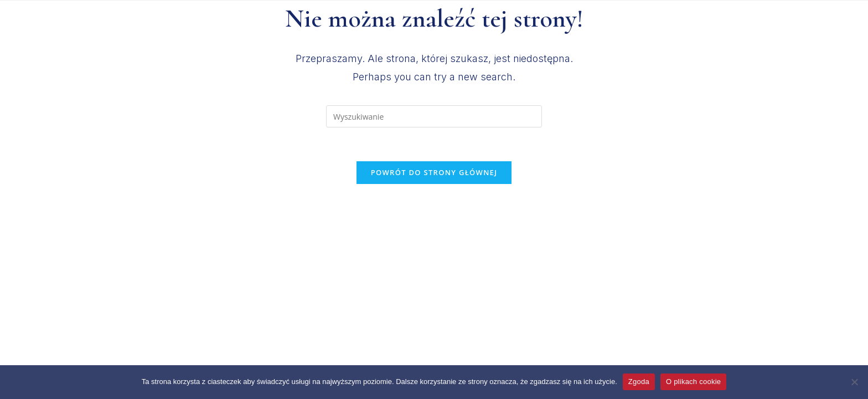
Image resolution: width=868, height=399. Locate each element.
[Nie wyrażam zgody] (854, 382)
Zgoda (639, 382)
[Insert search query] (434, 116)
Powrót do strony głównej (434, 172)
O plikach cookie (693, 382)
